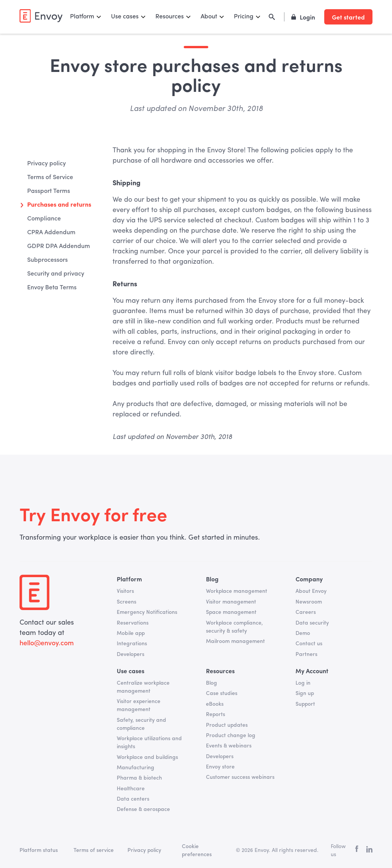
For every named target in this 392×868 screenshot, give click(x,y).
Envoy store (220, 767)
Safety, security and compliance (141, 724)
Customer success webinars (240, 777)
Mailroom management (235, 641)
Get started (348, 17)
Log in (303, 683)
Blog (212, 683)
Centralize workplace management (143, 687)
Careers (306, 612)
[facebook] (357, 851)
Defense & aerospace (143, 809)
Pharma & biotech (139, 778)
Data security (312, 623)
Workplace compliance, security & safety (234, 627)
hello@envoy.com (47, 643)
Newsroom (309, 602)
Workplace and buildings (147, 757)
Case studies (222, 693)
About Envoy (311, 591)
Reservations (133, 623)
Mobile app (131, 633)
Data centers (133, 799)
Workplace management (237, 591)
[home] (41, 16)
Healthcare (131, 789)
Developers (131, 654)
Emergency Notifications (147, 612)
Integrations (132, 644)
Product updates (227, 725)
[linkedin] (369, 851)
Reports (216, 715)
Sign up (305, 693)
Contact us (309, 644)
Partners (306, 654)
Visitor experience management (139, 706)
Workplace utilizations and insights (149, 743)
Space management (231, 612)
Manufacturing (136, 768)
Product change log (231, 736)
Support (305, 704)
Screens (127, 602)
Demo (303, 633)
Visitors (125, 591)
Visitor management (231, 602)
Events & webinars (229, 746)
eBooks (215, 704)
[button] (86, 17)
